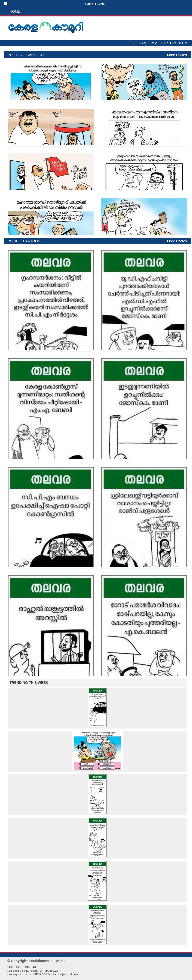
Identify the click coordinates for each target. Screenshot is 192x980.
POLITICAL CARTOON (26, 55)
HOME (15, 11)
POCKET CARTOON (24, 241)
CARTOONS (54, 4)
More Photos (177, 55)
